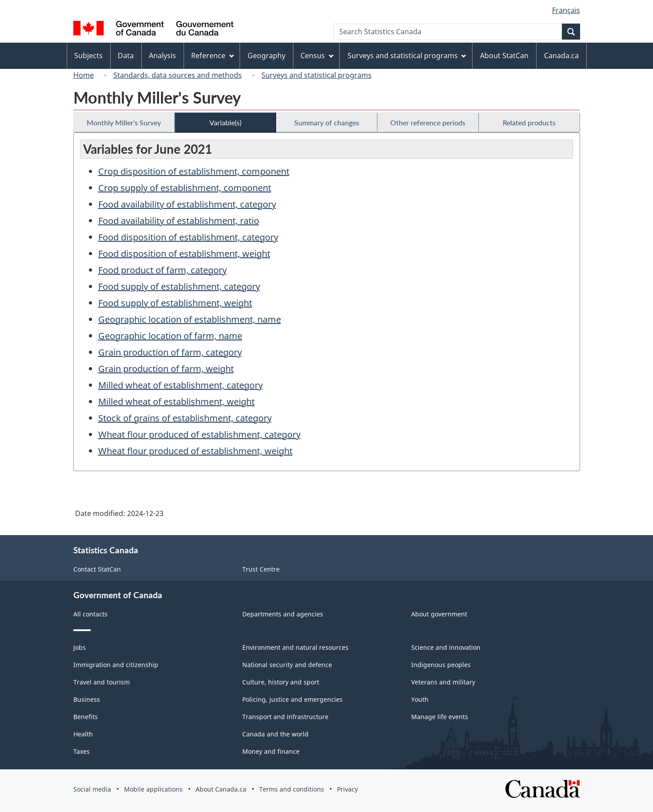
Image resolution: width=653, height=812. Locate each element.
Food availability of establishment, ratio (179, 221)
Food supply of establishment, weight (175, 303)
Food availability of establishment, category (187, 204)
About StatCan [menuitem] (504, 56)
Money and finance (271, 751)
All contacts (90, 614)
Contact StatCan (97, 569)
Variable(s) (225, 122)
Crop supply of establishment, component (185, 188)
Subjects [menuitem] (88, 56)
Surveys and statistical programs (316, 75)
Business (87, 699)
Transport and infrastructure (285, 717)
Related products (529, 122)
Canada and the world (275, 734)
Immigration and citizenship (116, 665)
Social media (92, 789)
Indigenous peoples (441, 665)
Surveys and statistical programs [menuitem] (407, 56)
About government (439, 614)
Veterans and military (443, 682)
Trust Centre (261, 569)
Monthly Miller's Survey (124, 122)
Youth (420, 699)
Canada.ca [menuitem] (561, 56)
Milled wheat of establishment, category (180, 385)
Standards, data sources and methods (178, 75)
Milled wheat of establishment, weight (176, 402)
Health (83, 734)
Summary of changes (327, 122)
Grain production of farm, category (170, 352)
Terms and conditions (292, 789)
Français (566, 10)
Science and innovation (446, 647)
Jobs (80, 647)
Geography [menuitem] (266, 56)
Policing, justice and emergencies (292, 699)
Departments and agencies (283, 614)
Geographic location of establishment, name (190, 319)
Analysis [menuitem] (162, 56)
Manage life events (440, 717)
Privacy (347, 789)
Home (84, 75)
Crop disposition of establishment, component (194, 171)
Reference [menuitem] (212, 56)
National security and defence (287, 665)
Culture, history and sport (281, 682)
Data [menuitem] (126, 56)
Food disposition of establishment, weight (184, 254)
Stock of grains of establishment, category (185, 418)
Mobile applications (153, 789)
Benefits (86, 717)
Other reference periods (428, 122)
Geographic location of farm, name (170, 336)
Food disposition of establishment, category (188, 237)
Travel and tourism (102, 682)
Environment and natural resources (295, 647)
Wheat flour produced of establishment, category (199, 434)
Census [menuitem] (317, 56)
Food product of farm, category (162, 270)
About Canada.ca (221, 789)
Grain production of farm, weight (166, 369)
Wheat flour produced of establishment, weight (195, 451)
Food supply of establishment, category (179, 286)
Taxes (82, 751)
